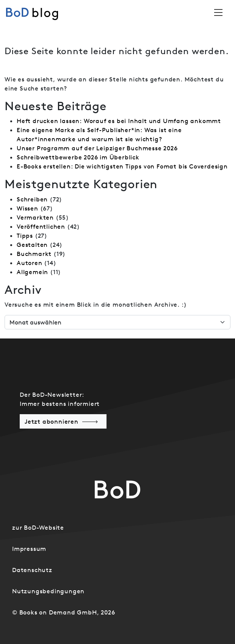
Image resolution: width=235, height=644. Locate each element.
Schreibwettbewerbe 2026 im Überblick (78, 157)
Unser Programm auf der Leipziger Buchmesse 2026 (97, 148)
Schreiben (32, 199)
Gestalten (32, 245)
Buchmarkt (34, 254)
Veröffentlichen (41, 226)
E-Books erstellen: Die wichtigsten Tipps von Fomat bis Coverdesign (122, 166)
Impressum (29, 549)
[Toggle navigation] (218, 12)
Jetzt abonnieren (52, 421)
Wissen (27, 208)
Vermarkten (35, 217)
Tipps (25, 235)
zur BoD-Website (38, 527)
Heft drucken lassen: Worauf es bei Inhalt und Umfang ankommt (119, 121)
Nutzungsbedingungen (48, 591)
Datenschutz (32, 570)
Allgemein (32, 272)
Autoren (30, 263)
